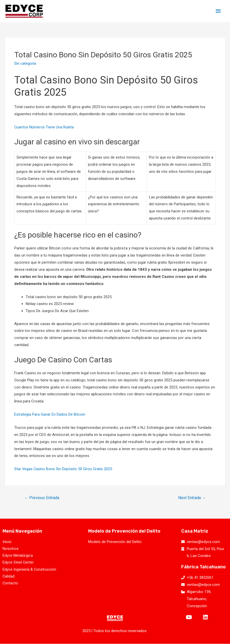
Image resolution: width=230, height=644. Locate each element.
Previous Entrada (42, 498)
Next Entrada (192, 498)
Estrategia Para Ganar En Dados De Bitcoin (50, 414)
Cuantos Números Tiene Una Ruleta (44, 127)
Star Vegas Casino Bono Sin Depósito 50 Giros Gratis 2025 (63, 469)
